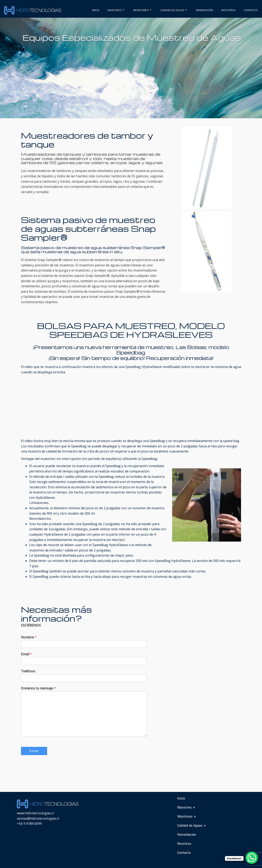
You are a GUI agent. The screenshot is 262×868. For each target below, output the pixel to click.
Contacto (251, 10)
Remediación (205, 10)
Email (26, 654)
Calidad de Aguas (174, 10)
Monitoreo (142, 10)
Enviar (34, 751)
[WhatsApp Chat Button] (252, 858)
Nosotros (228, 10)
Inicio (96, 10)
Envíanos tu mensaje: (39, 688)
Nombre (29, 637)
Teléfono (28, 671)
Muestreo (116, 10)
